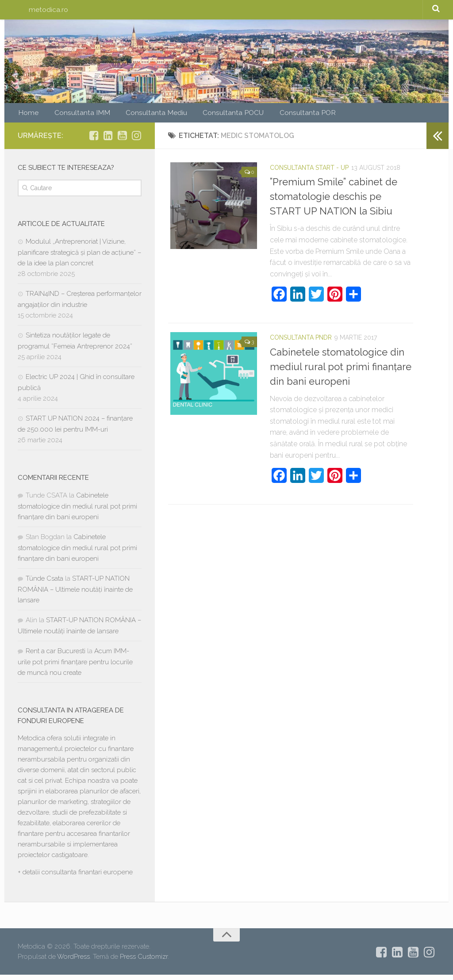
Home (27, 117)
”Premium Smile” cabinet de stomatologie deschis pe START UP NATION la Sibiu (334, 202)
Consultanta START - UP (309, 173)
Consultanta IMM (76, 117)
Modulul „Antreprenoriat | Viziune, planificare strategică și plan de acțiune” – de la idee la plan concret (79, 258)
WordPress (73, 961)
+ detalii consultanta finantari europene (75, 877)
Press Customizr (144, 961)
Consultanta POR (285, 117)
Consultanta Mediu (144, 117)
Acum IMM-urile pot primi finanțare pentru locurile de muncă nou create (75, 667)
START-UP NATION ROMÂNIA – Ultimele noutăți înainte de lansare (75, 595)
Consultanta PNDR (301, 343)
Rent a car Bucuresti (56, 656)
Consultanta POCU (216, 117)
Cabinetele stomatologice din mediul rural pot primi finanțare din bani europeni (341, 371)
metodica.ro (48, 11)
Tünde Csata (44, 584)
